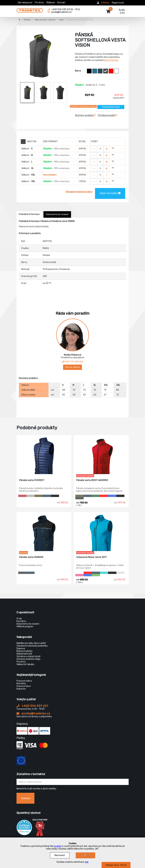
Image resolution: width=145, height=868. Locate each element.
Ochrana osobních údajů (28, 659)
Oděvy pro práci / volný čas (45, 20)
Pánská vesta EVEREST (32, 480)
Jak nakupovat (25, 3)
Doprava (21, 648)
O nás (19, 619)
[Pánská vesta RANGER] (44, 532)
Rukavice (21, 689)
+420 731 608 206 (73, 362)
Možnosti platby (25, 651)
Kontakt (61, 3)
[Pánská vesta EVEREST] (44, 455)
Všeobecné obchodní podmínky (32, 646)
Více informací (111, 60)
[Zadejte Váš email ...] (73, 782)
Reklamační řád (24, 654)
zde (87, 862)
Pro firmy (39, 3)
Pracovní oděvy (24, 681)
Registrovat (118, 3)
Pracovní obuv (24, 686)
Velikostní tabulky (25, 664)
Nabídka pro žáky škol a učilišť (31, 643)
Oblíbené (51, 3)
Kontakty (21, 621)
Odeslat (26, 798)
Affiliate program (25, 627)
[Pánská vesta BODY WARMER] (101, 455)
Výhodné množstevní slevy (83, 106)
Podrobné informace (29, 214)
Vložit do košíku (110, 193)
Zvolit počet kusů (111, 107)
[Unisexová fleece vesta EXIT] (101, 532)
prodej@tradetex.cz (33, 713)
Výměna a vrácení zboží (28, 656)
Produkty (27, 20)
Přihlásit (105, 3)
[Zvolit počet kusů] (100, 149)
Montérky (21, 684)
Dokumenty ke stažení (57, 214)
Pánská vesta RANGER (31, 557)
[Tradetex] (30, 10)
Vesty (62, 20)
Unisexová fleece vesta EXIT (92, 557)
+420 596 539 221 (32, 706)
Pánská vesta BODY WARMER (92, 480)
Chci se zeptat (72, 367)
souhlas (58, 846)
